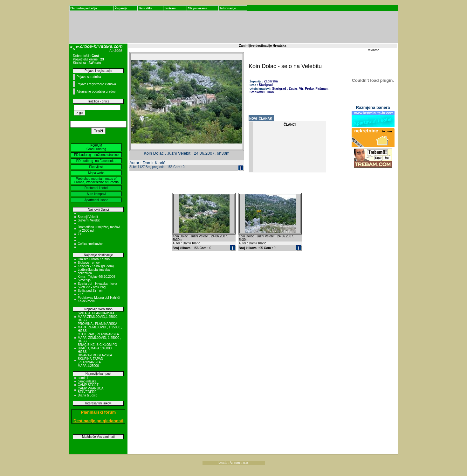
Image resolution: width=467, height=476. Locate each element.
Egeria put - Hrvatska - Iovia (97, 284)
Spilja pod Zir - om (90, 291)
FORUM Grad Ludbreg (96, 147)
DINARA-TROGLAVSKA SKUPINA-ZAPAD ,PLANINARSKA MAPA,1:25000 (95, 360)
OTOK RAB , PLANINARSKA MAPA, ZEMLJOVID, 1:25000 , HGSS (99, 338)
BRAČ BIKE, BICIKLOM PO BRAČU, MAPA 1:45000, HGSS (97, 348)
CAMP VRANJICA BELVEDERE (90, 390)
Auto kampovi (96, 194)
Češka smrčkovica (90, 244)
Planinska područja (84, 8)
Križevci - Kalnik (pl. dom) (96, 266)
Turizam (170, 8)
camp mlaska (87, 381)
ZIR (80, 294)
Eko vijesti (96, 167)
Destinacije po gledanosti (98, 421)
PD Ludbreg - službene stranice (96, 155)
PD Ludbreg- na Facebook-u (96, 161)
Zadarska (271, 81)
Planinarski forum (99, 412)
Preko (309, 89)
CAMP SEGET (88, 385)
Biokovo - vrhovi (89, 263)
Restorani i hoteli (96, 188)
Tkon (270, 92)
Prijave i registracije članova (96, 84)
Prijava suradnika (89, 77)
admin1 (83, 378)
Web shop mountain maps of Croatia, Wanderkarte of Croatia (96, 180)
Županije (121, 8)
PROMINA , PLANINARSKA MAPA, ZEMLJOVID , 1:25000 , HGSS (100, 327)
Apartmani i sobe (96, 200)
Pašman (321, 89)
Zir (79, 234)
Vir (301, 89)
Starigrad (266, 85)
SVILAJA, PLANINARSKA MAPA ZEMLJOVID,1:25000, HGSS (98, 317)
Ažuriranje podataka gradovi (96, 91)
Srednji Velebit (88, 217)
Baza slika (146, 8)
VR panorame (197, 8)
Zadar (293, 89)
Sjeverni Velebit (89, 220)
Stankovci (257, 92)
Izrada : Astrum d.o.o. (233, 463)
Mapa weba (96, 173)
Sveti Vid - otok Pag (92, 287)
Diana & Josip (87, 395)
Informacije (228, 8)
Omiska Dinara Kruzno (94, 259)
